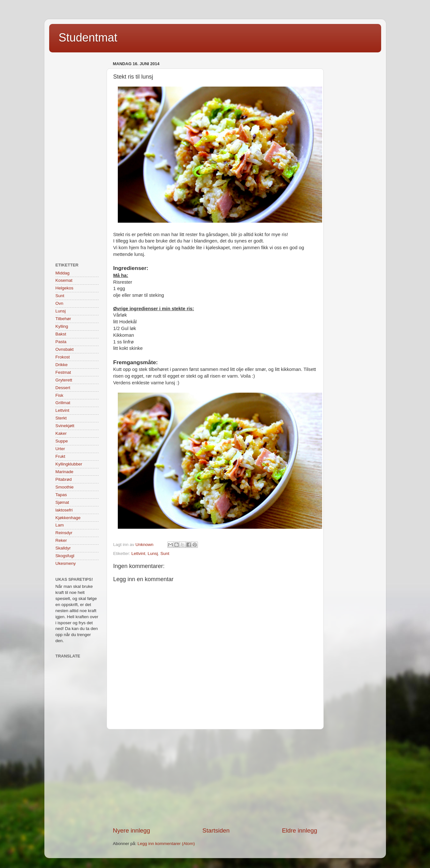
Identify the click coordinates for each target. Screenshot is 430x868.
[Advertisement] (215, 778)
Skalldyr (63, 548)
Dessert (63, 388)
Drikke (62, 365)
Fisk (60, 395)
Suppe (62, 441)
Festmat (63, 372)
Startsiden (216, 830)
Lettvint (139, 553)
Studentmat (88, 38)
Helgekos (64, 288)
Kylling (62, 326)
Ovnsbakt (65, 349)
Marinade (64, 472)
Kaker (61, 433)
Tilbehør (63, 319)
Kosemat (64, 280)
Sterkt (61, 418)
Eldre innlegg (299, 830)
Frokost (63, 357)
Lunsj (153, 553)
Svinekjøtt (65, 426)
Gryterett (64, 380)
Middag (63, 273)
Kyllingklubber (69, 464)
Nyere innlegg (132, 830)
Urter (60, 449)
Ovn (60, 303)
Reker (61, 540)
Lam (60, 525)
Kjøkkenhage (68, 518)
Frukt (60, 456)
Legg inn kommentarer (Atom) (166, 844)
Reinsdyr (64, 533)
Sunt (165, 553)
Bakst (61, 334)
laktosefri (64, 510)
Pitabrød (64, 479)
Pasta (61, 342)
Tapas (61, 495)
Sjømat (62, 502)
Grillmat (63, 403)
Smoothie (65, 487)
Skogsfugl (65, 556)
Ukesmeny (66, 563)
